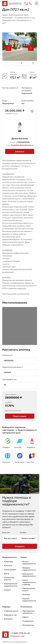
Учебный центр (11, 611)
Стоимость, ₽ (7, 355)
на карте (8, 27)
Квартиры (9, 561)
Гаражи (7, 590)
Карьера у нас (10, 615)
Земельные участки (9, 579)
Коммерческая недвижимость (11, 585)
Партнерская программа (28, 612)
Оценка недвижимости (29, 600)
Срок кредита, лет (10, 379)
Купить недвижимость (29, 563)
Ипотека (26, 594)
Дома (7, 573)
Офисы (25, 617)
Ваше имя (6, 533)
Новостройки (10, 569)
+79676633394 (23, 142)
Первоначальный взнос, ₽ (12, 367)
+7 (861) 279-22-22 (20, 633)
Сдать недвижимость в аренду (29, 582)
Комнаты (8, 565)
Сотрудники (28, 621)
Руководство (28, 625)
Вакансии (8, 619)
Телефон (23, 533)
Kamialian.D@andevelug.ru (22, 145)
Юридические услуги (29, 589)
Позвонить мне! (17, 636)
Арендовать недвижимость (29, 575)
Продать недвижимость (29, 569)
